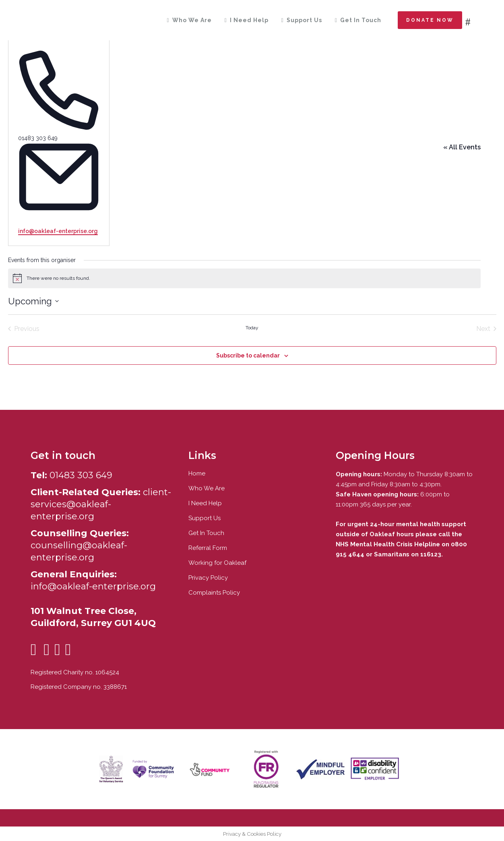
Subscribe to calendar (248, 355)
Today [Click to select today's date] (252, 328)
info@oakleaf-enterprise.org (58, 231)
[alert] (244, 278)
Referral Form (208, 548)
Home (197, 473)
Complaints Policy (214, 593)
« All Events (462, 147)
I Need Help (205, 503)
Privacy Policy (208, 578)
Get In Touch (206, 533)
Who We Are (207, 488)
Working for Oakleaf (217, 563)
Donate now (430, 20)
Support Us (204, 518)
